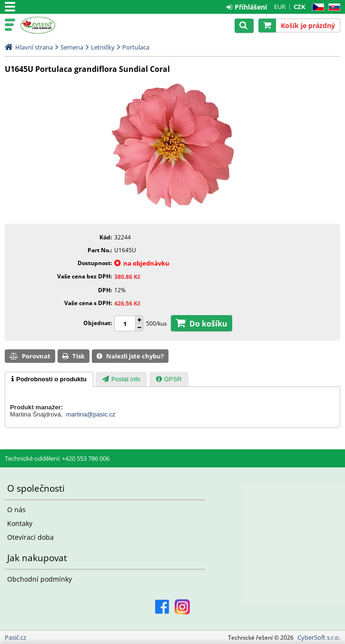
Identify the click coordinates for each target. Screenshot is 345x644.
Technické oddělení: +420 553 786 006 (57, 458)
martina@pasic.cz (91, 414)
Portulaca (136, 47)
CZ (316, 7)
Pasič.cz (49, 25)
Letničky (103, 47)
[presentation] (49, 379)
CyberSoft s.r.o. (319, 637)
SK (332, 7)
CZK (300, 7)
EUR (280, 7)
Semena (72, 47)
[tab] (49, 379)
